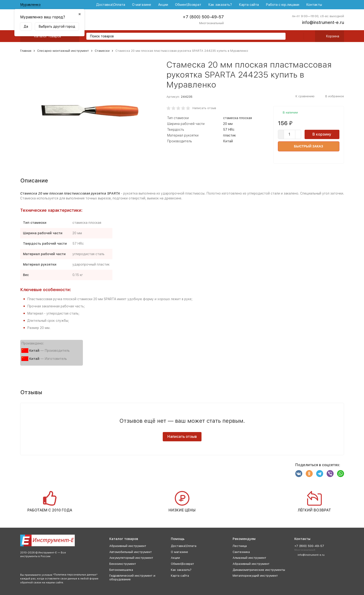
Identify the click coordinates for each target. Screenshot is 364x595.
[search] (280, 37)
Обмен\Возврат (188, 5)
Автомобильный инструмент (131, 552)
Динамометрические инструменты (259, 570)
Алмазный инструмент (249, 558)
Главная (26, 51)
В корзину (322, 134)
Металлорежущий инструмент (255, 576)
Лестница (240, 546)
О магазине (142, 5)
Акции (163, 5)
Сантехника (241, 552)
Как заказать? (220, 5)
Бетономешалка (121, 570)
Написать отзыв (204, 108)
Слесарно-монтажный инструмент (63, 51)
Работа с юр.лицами (283, 5)
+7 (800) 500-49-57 (203, 17)
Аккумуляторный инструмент (131, 558)
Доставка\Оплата (111, 5)
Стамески (102, 51)
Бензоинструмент (123, 564)
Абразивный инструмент (128, 546)
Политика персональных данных (75, 575)
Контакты (314, 5)
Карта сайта (249, 5)
